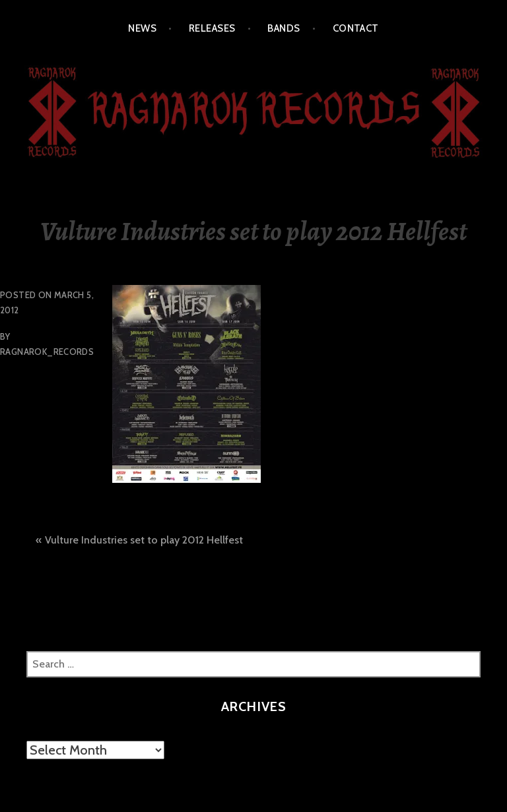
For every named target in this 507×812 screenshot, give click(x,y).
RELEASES (212, 28)
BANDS (284, 28)
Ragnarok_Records (47, 352)
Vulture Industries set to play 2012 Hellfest (144, 540)
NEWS (142, 28)
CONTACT (356, 28)
